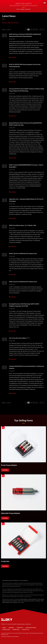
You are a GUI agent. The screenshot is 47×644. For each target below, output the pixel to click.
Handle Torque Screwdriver (29, 601)
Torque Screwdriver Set (33, 599)
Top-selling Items (23, 420)
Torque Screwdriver (24, 599)
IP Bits (11, 602)
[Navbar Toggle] (45, 3)
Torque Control (20, 601)
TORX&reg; (38, 601)
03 (34, 29)
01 (28, 29)
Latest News (28, 9)
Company (22, 9)
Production (6, 629)
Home (18, 9)
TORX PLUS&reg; (6, 602)
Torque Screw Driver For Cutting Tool (10, 601)
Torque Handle (41, 599)
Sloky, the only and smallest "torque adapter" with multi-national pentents (25, 633)
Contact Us (15, 602)
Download (16, 629)
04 (37, 29)
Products (20, 627)
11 (41, 29)
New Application (31, 627)
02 (31, 29)
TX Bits (42, 601)
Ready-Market (15, 636)
